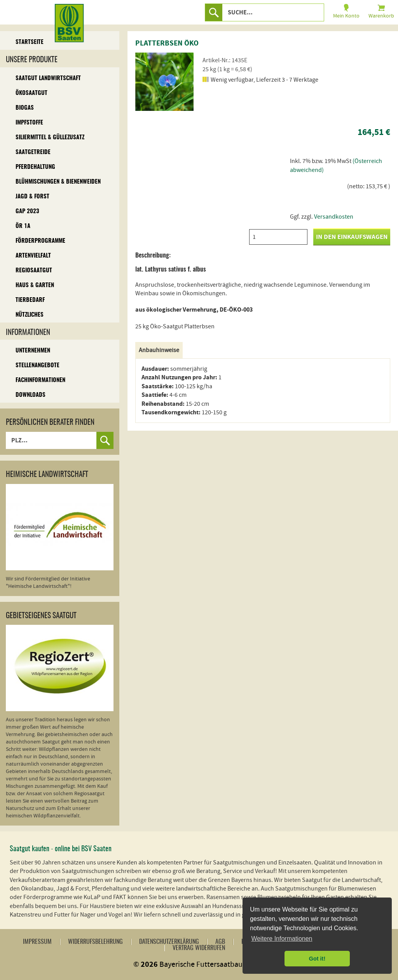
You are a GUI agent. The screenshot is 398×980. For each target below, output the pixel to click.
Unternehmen (33, 351)
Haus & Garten (35, 285)
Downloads (31, 395)
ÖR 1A (23, 226)
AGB (220, 942)
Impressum (37, 942)
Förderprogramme (40, 241)
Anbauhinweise (159, 350)
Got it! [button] (317, 959)
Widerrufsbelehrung (95, 942)
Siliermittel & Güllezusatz (50, 138)
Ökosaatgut (31, 93)
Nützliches (30, 315)
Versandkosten (334, 217)
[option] (164, 82)
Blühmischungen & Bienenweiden (58, 182)
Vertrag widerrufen (199, 948)
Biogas (25, 108)
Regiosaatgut (34, 271)
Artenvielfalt (33, 256)
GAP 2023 (27, 211)
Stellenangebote (38, 366)
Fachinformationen (40, 380)
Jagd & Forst (32, 197)
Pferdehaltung (35, 167)
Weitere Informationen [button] (282, 939)
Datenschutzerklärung (169, 942)
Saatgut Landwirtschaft (48, 78)
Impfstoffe (29, 123)
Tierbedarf (30, 300)
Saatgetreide (33, 152)
